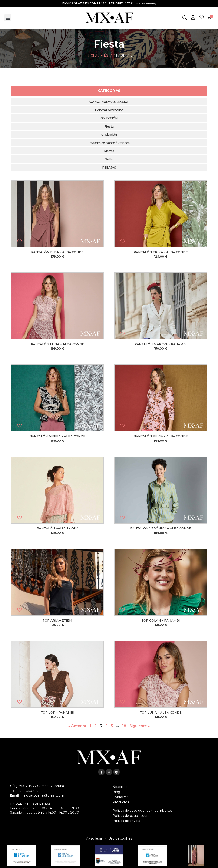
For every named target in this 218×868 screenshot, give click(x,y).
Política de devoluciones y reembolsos (143, 811)
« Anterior (77, 726)
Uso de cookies (120, 838)
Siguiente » (140, 726)
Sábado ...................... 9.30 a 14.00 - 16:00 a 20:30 (45, 813)
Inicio (91, 55)
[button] (8, 18)
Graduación (109, 135)
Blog (116, 792)
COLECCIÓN (109, 118)
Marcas (109, 151)
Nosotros (120, 787)
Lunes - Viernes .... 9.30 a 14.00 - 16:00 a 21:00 (45, 808)
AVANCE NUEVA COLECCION (109, 102)
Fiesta (106, 55)
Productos (121, 802)
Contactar (120, 797)
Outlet (109, 159)
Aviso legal (94, 838)
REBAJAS (109, 168)
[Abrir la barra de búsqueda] (185, 18)
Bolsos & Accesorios (109, 110)
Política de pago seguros (132, 816)
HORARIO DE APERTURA (30, 804)
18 (124, 726)
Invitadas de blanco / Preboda (109, 143)
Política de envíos (126, 821)
